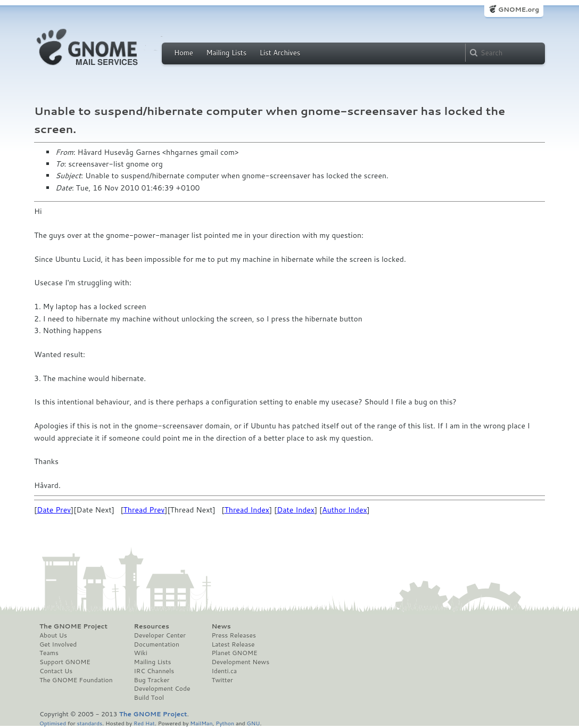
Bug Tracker (152, 680)
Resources (152, 626)
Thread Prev (144, 510)
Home (184, 53)
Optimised (53, 723)
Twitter (222, 680)
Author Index (344, 510)
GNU (254, 723)
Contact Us (56, 671)
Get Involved (58, 644)
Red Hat (144, 723)
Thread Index (247, 510)
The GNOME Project (73, 626)
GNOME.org (519, 9)
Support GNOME (65, 662)
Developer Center (160, 635)
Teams (49, 653)
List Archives (280, 53)
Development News (240, 662)
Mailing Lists (226, 53)
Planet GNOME (234, 653)
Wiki (141, 653)
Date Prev (54, 510)
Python (225, 723)
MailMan (201, 723)
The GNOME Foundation (76, 680)
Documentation (157, 644)
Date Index (296, 510)
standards (89, 723)
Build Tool (149, 698)
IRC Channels (154, 671)
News (221, 626)
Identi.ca (224, 671)
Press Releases (233, 635)
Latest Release (233, 644)
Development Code (162, 689)
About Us (53, 635)
